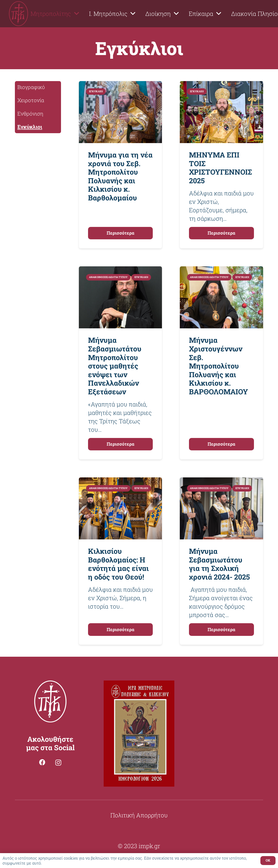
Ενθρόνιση (30, 114)
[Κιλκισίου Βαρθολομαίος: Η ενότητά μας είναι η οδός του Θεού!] (121, 482)
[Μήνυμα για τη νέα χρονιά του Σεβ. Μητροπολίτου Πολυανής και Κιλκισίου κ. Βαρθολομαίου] (121, 85)
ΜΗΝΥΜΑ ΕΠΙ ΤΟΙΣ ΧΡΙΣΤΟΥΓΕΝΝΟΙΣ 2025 (220, 168)
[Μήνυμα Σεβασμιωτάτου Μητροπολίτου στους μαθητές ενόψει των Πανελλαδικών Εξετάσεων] (121, 271)
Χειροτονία (31, 100)
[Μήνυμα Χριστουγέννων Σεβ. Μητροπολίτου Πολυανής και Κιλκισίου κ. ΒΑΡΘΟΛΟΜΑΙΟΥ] (221, 271)
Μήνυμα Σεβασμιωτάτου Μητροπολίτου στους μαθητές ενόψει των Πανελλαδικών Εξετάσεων (115, 366)
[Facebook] (42, 762)
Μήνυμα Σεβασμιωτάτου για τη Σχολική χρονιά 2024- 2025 (219, 564)
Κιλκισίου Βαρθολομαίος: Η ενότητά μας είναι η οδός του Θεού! (118, 564)
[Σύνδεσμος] (18, 14)
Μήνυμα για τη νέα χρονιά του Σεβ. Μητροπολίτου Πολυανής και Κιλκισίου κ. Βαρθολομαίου (120, 176)
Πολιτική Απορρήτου (139, 815)
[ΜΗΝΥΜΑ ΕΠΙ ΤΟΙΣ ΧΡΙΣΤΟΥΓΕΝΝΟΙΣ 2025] (221, 85)
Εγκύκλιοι (30, 127)
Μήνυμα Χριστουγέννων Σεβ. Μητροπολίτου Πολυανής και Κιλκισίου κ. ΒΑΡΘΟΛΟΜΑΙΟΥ (218, 366)
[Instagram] (58, 763)
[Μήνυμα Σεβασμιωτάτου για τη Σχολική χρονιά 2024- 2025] (221, 482)
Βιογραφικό (31, 87)
